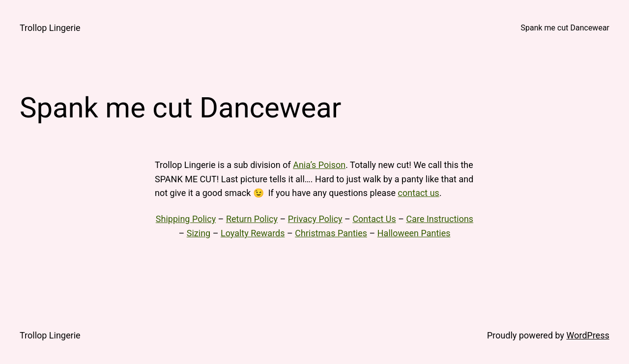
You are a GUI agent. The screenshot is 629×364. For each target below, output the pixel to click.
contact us (419, 193)
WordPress (588, 335)
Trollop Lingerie (50, 28)
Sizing (199, 233)
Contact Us (374, 219)
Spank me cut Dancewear (565, 28)
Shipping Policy (186, 219)
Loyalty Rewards (253, 233)
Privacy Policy (315, 219)
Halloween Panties (414, 233)
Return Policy (252, 219)
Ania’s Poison (319, 165)
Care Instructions (440, 219)
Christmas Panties (331, 233)
